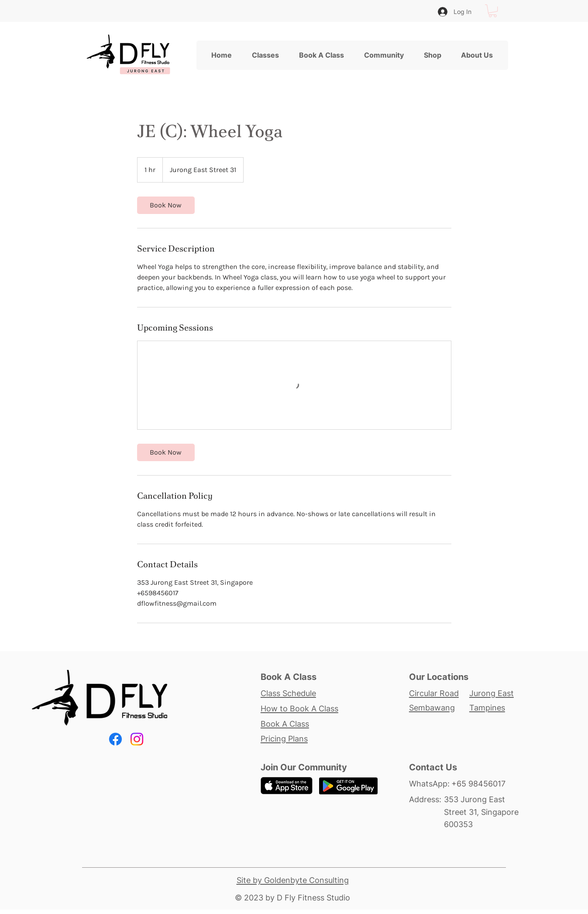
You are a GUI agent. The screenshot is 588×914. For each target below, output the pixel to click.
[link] (166, 205)
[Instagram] (137, 739)
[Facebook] (115, 739)
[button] (493, 11)
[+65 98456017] (486, 783)
